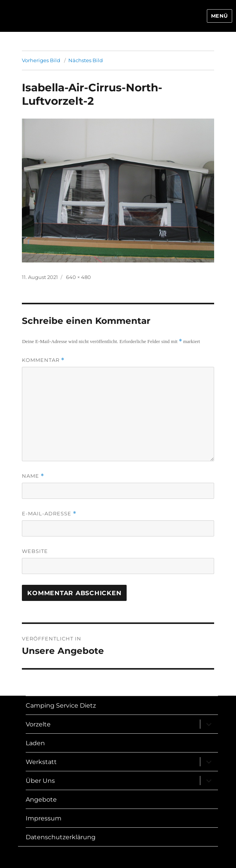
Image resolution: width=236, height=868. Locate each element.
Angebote (41, 800)
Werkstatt (41, 762)
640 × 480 (78, 277)
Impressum (44, 818)
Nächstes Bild (86, 60)
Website (35, 551)
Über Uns (40, 781)
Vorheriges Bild (41, 60)
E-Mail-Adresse (49, 514)
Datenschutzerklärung (61, 837)
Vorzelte (38, 724)
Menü (219, 16)
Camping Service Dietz (61, 705)
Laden (35, 743)
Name (33, 476)
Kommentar (43, 360)
